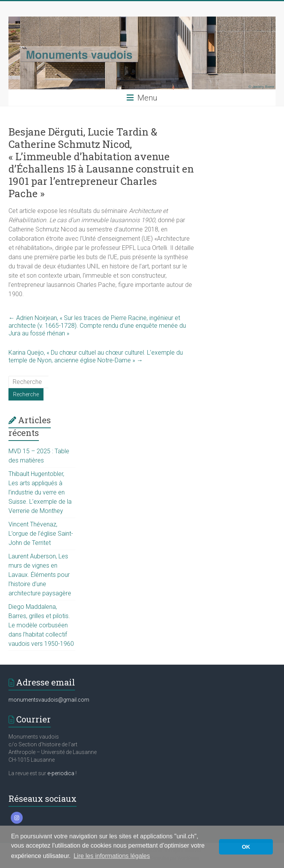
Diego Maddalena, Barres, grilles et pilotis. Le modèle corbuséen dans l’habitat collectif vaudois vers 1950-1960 (41, 625)
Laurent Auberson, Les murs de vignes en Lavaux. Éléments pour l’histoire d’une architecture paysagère (40, 575)
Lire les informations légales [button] (112, 856)
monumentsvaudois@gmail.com (49, 700)
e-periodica (61, 773)
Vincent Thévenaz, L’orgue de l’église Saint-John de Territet (41, 534)
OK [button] (246, 847)
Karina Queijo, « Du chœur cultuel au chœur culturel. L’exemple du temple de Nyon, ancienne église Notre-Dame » (96, 356)
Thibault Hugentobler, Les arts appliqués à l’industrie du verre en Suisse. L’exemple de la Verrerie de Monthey (40, 492)
